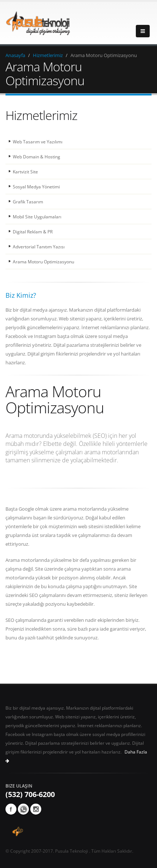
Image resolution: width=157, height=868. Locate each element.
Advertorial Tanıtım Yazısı (39, 247)
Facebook (11, 809)
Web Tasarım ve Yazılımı (38, 142)
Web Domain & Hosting (37, 157)
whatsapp (23, 809)
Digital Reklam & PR (33, 232)
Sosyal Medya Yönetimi (36, 187)
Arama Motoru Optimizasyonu (43, 262)
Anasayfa (15, 55)
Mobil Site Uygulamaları (37, 217)
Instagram (36, 809)
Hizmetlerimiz (48, 55)
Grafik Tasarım (28, 202)
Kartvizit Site (25, 172)
